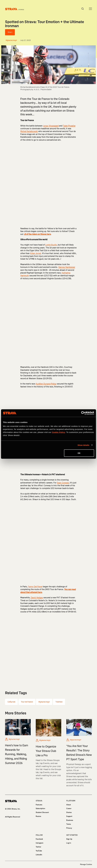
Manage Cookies (86, 864)
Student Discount (42, 812)
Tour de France (27, 702)
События (11, 702)
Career (69, 808)
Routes (38, 816)
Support (69, 816)
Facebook (39, 839)
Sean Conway (63, 483)
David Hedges (37, 598)
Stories (69, 812)
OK (79, 453)
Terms (69, 824)
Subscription (40, 808)
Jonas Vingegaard (51, 126)
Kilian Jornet (36, 253)
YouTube (39, 851)
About (69, 805)
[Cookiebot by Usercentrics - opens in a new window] (83, 413)
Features (39, 805)
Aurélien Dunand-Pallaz (46, 384)
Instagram (40, 843)
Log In (69, 843)
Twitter (38, 847)
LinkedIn (39, 855)
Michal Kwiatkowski (29, 131)
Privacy (69, 828)
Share (10, 32)
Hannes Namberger (67, 267)
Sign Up (69, 839)
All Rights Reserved (13, 817)
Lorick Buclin (51, 245)
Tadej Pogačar (69, 126)
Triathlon (59, 702)
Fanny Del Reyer (35, 587)
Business (70, 820)
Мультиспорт (44, 702)
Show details (83, 445)
